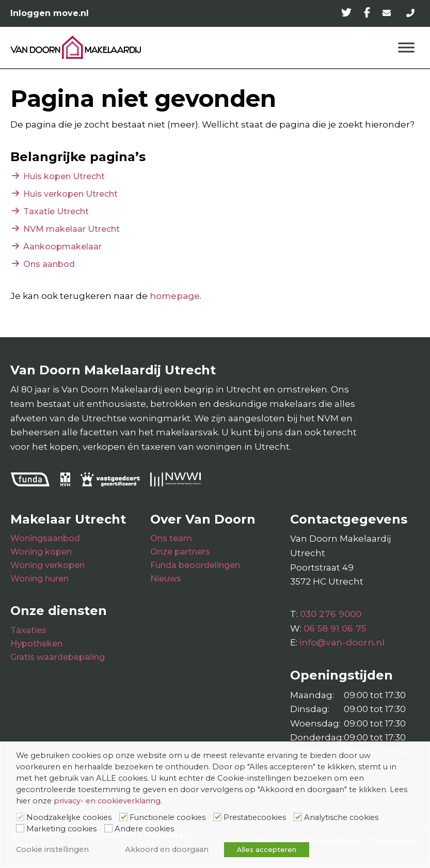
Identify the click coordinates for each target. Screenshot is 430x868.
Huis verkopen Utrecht (70, 194)
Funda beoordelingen (195, 565)
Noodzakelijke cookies (69, 817)
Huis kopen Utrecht (64, 176)
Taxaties (28, 630)
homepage (175, 296)
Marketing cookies (61, 829)
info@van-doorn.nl (342, 642)
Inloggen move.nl (50, 13)
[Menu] (406, 47)
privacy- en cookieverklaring (107, 801)
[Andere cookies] (108, 828)
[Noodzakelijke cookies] (20, 817)
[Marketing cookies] (20, 828)
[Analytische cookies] (298, 817)
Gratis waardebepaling (58, 657)
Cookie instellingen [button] (52, 849)
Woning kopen (41, 552)
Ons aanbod (49, 264)
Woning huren (39, 579)
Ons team (171, 538)
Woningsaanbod (45, 538)
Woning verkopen (47, 565)
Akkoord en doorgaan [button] (167, 849)
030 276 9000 (331, 614)
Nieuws (166, 579)
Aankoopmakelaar (62, 247)
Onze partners (180, 552)
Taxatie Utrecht (56, 211)
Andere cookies (144, 829)
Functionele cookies (168, 817)
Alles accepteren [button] (267, 849)
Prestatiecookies (255, 817)
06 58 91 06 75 (335, 628)
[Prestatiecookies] (217, 817)
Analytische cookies (341, 817)
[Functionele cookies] (123, 817)
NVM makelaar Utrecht (71, 229)
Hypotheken (36, 644)
